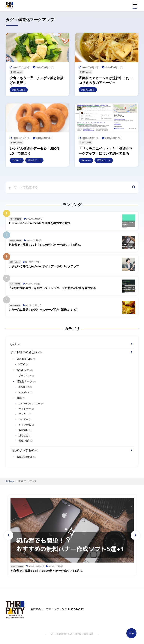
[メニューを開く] (135, 6)
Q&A (15, 344)
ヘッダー (25, 420)
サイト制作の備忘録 (26, 352)
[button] (9, 535)
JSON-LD (25, 387)
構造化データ (26, 382)
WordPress (25, 370)
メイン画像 (26, 425)
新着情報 (25, 430)
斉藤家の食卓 (26, 457)
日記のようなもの (24, 450)
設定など (25, 436)
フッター (25, 414)
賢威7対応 (26, 441)
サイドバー (26, 409)
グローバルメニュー (31, 404)
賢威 (21, 398)
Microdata (25, 393)
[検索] (134, 187)
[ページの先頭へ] (131, 633)
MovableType (26, 359)
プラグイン (26, 376)
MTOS (24, 365)
